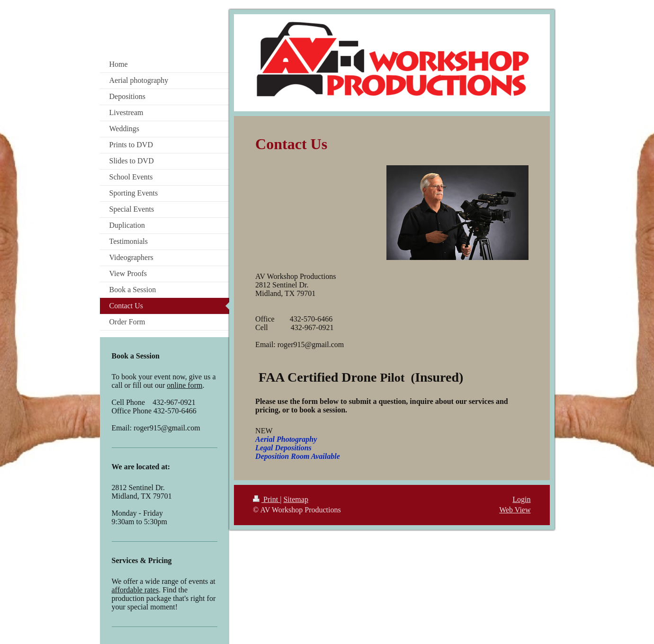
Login (521, 499)
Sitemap (296, 499)
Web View (515, 510)
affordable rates (135, 590)
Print (266, 499)
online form (184, 385)
